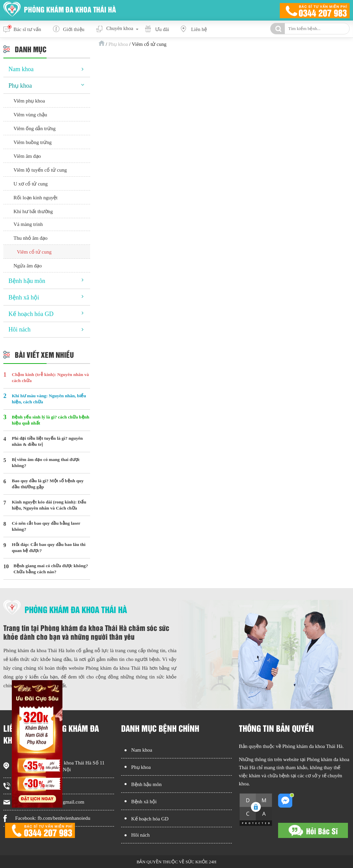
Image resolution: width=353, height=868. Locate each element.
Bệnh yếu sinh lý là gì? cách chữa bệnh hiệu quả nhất (51, 420)
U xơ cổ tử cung (31, 184)
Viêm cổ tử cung (34, 252)
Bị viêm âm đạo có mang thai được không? (46, 462)
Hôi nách (19, 329)
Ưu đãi (162, 29)
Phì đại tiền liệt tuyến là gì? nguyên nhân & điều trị (47, 441)
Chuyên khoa (120, 28)
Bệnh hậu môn (27, 281)
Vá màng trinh (28, 224)
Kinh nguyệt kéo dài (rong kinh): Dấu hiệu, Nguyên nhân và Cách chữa (49, 505)
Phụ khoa (118, 44)
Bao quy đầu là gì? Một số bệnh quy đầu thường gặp (48, 484)
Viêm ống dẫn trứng (35, 128)
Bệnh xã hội (24, 297)
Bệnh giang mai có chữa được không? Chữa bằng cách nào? (51, 569)
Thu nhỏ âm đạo (31, 238)
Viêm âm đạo (27, 156)
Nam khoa (21, 69)
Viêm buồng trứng (33, 142)
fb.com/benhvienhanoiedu (64, 818)
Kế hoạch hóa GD (31, 314)
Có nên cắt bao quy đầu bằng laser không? (46, 526)
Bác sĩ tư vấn (27, 29)
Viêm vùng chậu (30, 115)
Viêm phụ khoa (29, 101)
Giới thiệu (74, 29)
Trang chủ (102, 43)
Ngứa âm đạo (28, 266)
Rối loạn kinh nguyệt (35, 198)
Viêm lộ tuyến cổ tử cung (40, 170)
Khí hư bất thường (33, 211)
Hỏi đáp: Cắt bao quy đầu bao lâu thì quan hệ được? (49, 547)
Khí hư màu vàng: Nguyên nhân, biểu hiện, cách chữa (49, 399)
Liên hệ (199, 29)
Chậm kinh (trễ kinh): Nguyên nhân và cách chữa (50, 378)
